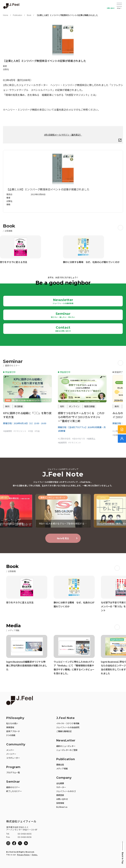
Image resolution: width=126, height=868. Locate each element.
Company (64, 778)
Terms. (35, 855)
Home (5, 15)
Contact (63, 329)
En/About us (62, 807)
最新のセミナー (13, 787)
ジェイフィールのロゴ (66, 791)
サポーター (61, 787)
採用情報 (60, 803)
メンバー (10, 750)
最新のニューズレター (66, 746)
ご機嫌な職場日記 (64, 731)
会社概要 (60, 783)
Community (16, 744)
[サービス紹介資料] (122, 429)
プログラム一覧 (13, 772)
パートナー (11, 754)
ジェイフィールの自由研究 (68, 727)
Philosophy (15, 718)
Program (13, 767)
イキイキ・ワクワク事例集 (68, 723)
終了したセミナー (14, 791)
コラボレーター (13, 758)
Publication (17, 15)
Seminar (63, 315)
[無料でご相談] (122, 439)
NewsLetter (66, 741)
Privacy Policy (23, 855)
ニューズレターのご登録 (67, 750)
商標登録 (60, 795)
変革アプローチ (13, 731)
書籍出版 (60, 765)
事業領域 (10, 727)
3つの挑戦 (11, 735)
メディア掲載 (62, 768)
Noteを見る (63, 538)
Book (29, 15)
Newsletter (63, 301)
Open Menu (119, 5)
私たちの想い (12, 723)
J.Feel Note (66, 718)
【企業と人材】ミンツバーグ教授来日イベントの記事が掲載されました (67, 15)
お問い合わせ (111, 8)
